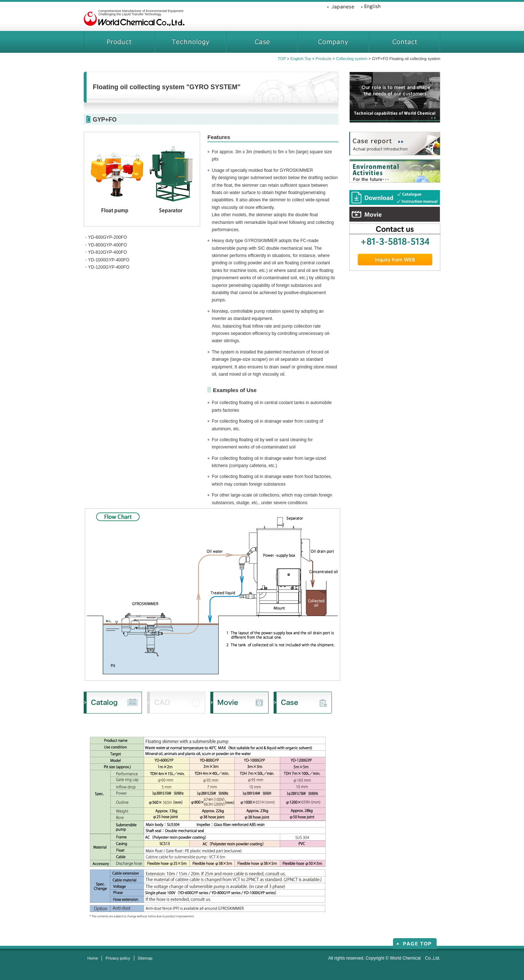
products (119, 42)
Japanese (342, 11)
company (333, 42)
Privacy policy (118, 958)
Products (323, 59)
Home (93, 958)
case (262, 42)
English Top (301, 59)
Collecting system (352, 59)
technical (190, 42)
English (369, 11)
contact (405, 42)
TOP (282, 59)
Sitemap (145, 958)
